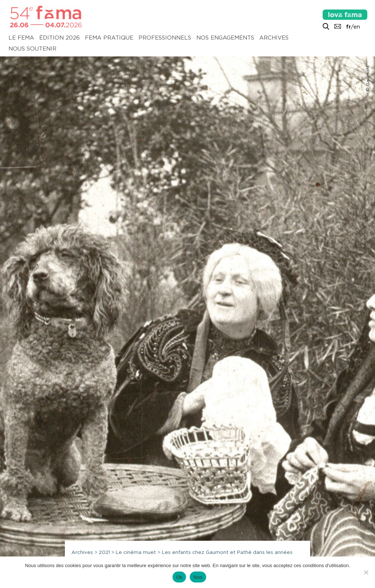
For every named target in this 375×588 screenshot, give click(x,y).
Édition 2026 (60, 38)
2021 (104, 552)
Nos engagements (225, 38)
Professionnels (165, 38)
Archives (274, 38)
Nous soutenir (32, 49)
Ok (179, 577)
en (357, 27)
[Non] (366, 572)
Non (198, 577)
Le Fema (21, 38)
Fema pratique (109, 38)
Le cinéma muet (136, 552)
